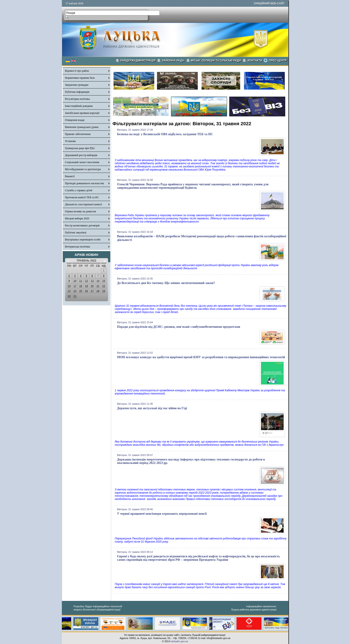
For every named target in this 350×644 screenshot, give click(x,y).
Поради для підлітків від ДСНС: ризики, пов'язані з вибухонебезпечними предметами (179, 327)
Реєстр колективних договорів (82, 225)
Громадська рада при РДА (80, 148)
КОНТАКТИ (255, 61)
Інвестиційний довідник (79, 106)
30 (69, 296)
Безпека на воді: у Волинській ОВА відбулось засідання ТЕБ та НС (165, 134)
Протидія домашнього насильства (84, 183)
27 (92, 291)
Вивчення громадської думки (82, 127)
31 (75, 296)
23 (69, 291)
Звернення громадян (77, 85)
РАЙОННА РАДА (173, 61)
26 (86, 291)
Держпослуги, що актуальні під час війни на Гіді (152, 408)
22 (104, 286)
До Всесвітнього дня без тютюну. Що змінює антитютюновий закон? (166, 283)
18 (81, 286)
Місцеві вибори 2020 (77, 218)
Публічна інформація (77, 92)
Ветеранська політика (78, 247)
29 (104, 291)
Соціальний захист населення (82, 162)
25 (81, 291)
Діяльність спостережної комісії (84, 204)
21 (98, 286)
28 (98, 291)
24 (75, 291)
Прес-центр (278, 61)
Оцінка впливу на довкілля (81, 211)
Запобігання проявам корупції (82, 113)
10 (75, 281)
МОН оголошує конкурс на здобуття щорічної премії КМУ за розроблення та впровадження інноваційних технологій (201, 357)
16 (69, 286)
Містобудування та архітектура (83, 169)
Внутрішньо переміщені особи (83, 240)
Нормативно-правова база (80, 78)
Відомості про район (77, 71)
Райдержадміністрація (138, 61)
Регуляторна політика (77, 99)
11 (81, 281)
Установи (70, 141)
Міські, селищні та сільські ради (216, 61)
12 (86, 281)
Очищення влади (75, 120)
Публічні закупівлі (76, 233)
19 (86, 286)
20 (92, 286)
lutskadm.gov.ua (179, 641)
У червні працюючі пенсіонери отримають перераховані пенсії (162, 514)
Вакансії (70, 176)
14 (98, 281)
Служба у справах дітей (79, 190)
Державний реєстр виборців (81, 155)
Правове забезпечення (78, 134)
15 (104, 281)
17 (75, 286)
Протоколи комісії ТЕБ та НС (82, 197)
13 (92, 281)
